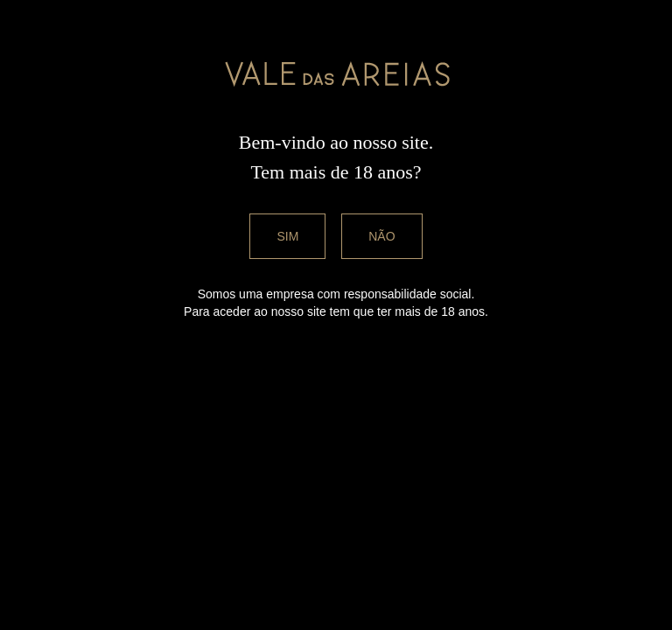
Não (381, 236)
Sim (287, 236)
